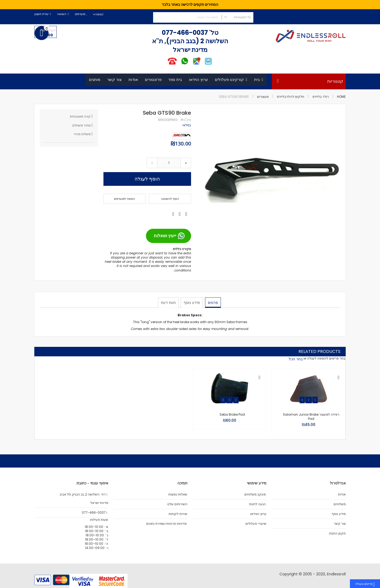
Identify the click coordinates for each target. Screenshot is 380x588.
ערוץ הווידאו (258, 514)
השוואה (62, 14)
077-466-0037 (185, 33)
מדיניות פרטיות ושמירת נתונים (166, 524)
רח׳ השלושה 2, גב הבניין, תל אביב (84, 494)
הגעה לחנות (257, 504)
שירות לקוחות (178, 514)
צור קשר (340, 524)
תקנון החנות (337, 533)
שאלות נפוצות (178, 494)
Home (341, 97)
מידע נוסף (192, 302)
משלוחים (340, 504)
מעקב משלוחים (255, 494)
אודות (342, 494)
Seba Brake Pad (232, 414)
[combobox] (203, 17)
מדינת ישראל (99, 503)
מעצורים (263, 97)
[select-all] (296, 359)
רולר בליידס (321, 97)
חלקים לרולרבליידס (291, 97)
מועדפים (80, 14)
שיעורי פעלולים (256, 524)
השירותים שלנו (177, 504)
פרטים (212, 302)
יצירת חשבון (41, 14)
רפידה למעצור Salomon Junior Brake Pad (311, 417)
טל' (213, 33)
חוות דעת (169, 302)
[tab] (212, 303)
